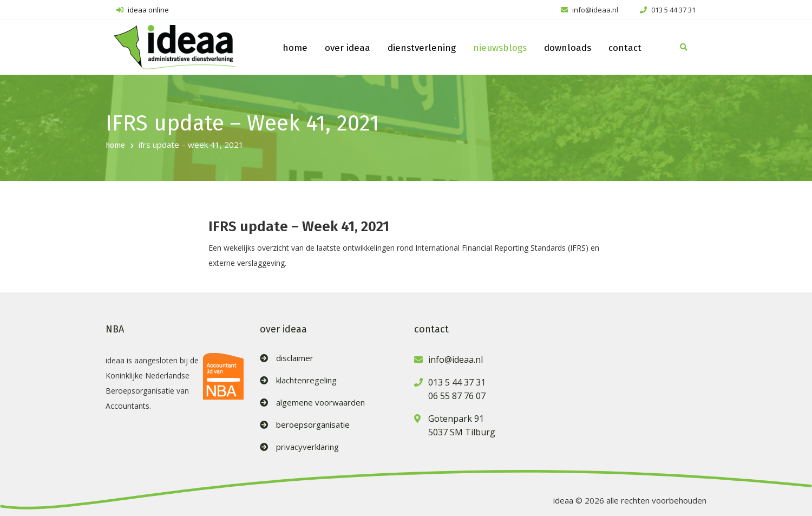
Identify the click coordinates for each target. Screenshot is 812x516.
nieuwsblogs (500, 48)
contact (625, 48)
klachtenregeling (306, 380)
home (295, 48)
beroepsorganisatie (313, 425)
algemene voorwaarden (320, 403)
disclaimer (295, 358)
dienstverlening (422, 48)
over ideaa (348, 48)
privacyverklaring (307, 447)
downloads (568, 48)
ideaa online (143, 10)
